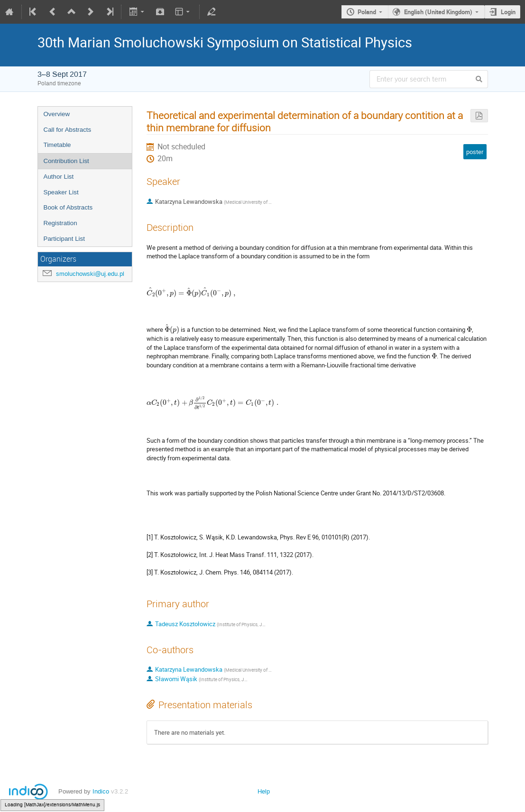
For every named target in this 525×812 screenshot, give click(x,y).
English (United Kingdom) (438, 12)
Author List (59, 177)
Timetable (57, 145)
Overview (57, 114)
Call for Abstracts (68, 130)
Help (264, 791)
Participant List (64, 239)
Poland (367, 12)
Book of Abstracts (68, 207)
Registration (60, 223)
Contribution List (66, 161)
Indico (101, 791)
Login (508, 12)
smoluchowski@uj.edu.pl (90, 274)
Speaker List (61, 192)
